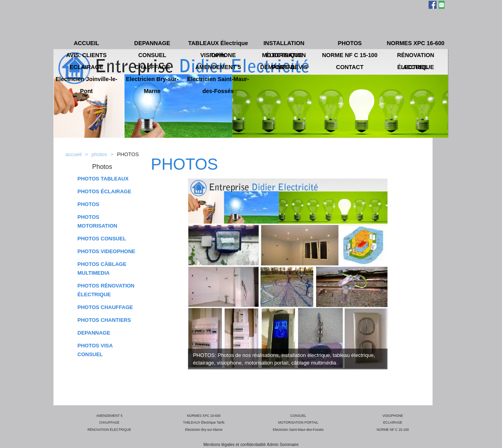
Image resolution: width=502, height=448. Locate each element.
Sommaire (289, 445)
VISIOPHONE (393, 416)
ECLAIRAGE (393, 422)
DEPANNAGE (94, 333)
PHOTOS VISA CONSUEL (95, 350)
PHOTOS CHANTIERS (104, 320)
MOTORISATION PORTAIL (298, 422)
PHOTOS (88, 204)
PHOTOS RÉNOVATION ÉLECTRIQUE (106, 290)
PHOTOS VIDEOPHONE (106, 251)
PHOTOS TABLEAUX (103, 179)
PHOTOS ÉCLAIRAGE (104, 191)
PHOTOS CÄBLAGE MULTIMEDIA (102, 269)
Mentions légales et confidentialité (235, 445)
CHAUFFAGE (109, 422)
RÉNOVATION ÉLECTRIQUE (109, 430)
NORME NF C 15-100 (393, 430)
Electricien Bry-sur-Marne (204, 430)
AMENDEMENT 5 (109, 416)
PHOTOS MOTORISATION (97, 221)
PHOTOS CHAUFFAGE (105, 307)
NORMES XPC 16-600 (204, 416)
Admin (273, 445)
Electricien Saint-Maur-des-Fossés (298, 430)
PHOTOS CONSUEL (102, 239)
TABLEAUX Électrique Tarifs (204, 422)
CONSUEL (298, 416)
